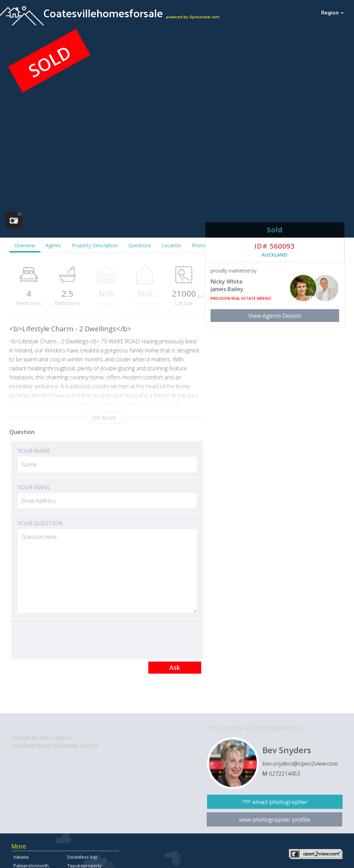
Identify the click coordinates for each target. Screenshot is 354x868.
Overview (25, 245)
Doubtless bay (82, 857)
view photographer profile (274, 819)
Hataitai (21, 857)
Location (171, 245)
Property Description (95, 245)
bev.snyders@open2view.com (300, 764)
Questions (140, 245)
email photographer (280, 802)
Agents (53, 245)
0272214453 (285, 774)
